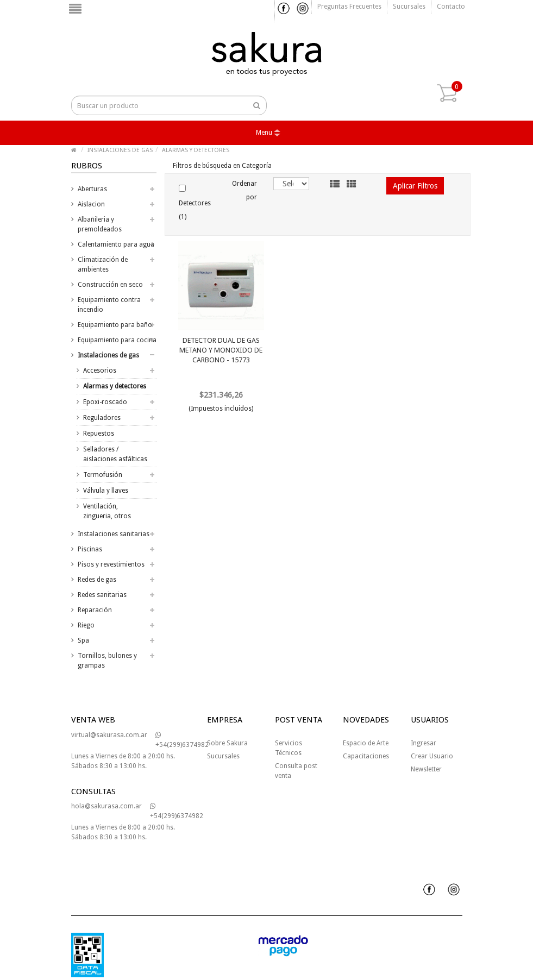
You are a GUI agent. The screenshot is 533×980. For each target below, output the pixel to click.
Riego (86, 625)
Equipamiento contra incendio (109, 305)
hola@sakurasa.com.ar (106, 806)
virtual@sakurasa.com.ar (109, 735)
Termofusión (103, 475)
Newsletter (426, 769)
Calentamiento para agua (116, 244)
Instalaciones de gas (108, 355)
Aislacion (91, 204)
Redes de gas (97, 580)
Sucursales (409, 7)
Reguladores (102, 418)
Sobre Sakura (227, 743)
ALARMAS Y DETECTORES (196, 150)
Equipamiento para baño (115, 325)
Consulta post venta (296, 771)
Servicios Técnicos (289, 748)
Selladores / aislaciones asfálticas (115, 454)
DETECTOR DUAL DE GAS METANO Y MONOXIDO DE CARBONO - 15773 (221, 350)
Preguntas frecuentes (349, 7)
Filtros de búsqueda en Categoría (222, 166)
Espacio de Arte (366, 743)
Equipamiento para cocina (117, 340)
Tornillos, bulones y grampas (107, 661)
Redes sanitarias (102, 595)
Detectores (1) (195, 203)
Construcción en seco (110, 285)
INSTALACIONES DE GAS (120, 150)
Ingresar (424, 743)
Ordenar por (244, 190)
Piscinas (90, 549)
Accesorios (100, 370)
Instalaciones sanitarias (114, 534)
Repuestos (99, 434)
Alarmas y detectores (115, 386)
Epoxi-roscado (105, 402)
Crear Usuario (432, 756)
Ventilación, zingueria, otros (107, 511)
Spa (83, 640)
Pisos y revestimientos (111, 564)
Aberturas (92, 189)
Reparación (95, 610)
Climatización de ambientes (103, 265)
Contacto (451, 7)
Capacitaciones (366, 756)
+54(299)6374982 (182, 740)
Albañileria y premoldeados (100, 224)
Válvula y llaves (106, 491)
